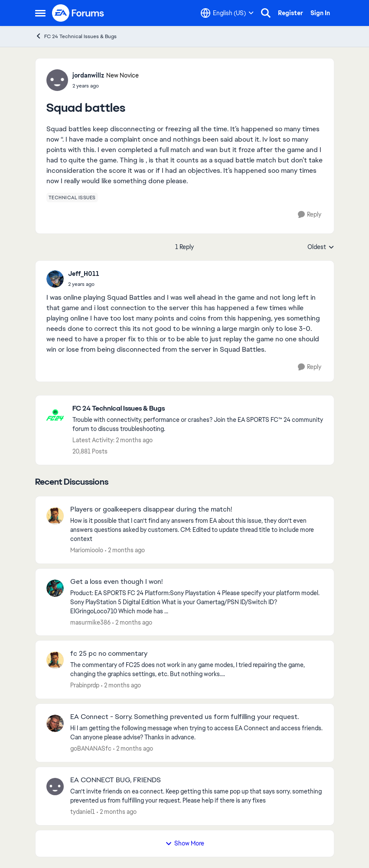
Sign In (320, 13)
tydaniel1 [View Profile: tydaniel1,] (83, 812)
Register (291, 13)
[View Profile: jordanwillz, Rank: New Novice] (57, 80)
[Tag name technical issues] (72, 198)
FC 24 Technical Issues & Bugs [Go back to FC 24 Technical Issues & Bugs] (76, 36)
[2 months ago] (125, 550)
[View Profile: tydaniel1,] (55, 787)
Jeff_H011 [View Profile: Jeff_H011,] (84, 274)
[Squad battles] (84, 284)
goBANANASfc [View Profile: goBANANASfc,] (91, 748)
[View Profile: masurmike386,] (55, 588)
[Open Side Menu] (40, 13)
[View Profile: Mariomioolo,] (55, 516)
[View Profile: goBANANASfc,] (55, 723)
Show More (185, 843)
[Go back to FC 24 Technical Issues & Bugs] (199, 409)
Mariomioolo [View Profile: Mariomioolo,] (87, 550)
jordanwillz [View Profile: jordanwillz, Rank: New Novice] (88, 75)
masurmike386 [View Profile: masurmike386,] (90, 622)
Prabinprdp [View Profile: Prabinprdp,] (85, 685)
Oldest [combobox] (321, 247)
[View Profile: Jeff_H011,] (55, 279)
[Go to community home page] (78, 13)
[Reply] (310, 215)
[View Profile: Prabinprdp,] (55, 660)
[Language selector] (227, 13)
